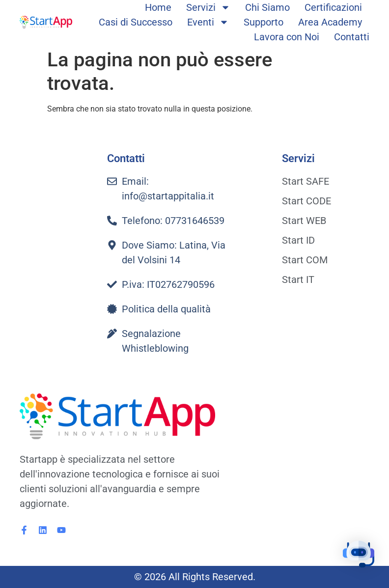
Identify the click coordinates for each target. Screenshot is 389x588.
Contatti (352, 37)
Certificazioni (333, 7)
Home (158, 7)
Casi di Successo (136, 22)
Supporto (264, 22)
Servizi (208, 7)
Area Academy (330, 22)
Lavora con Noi (287, 37)
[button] (359, 556)
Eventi (208, 22)
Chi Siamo (267, 7)
